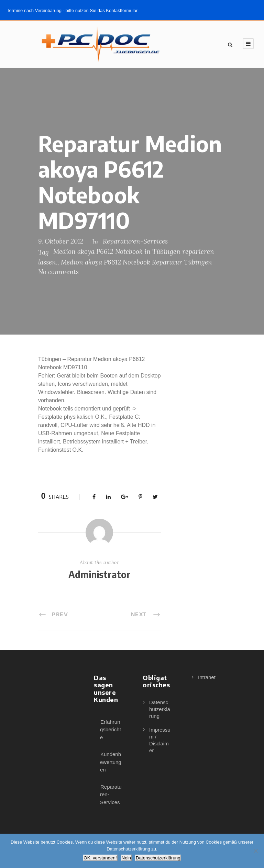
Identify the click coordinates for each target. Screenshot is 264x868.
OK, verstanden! (100, 858)
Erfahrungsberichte (111, 730)
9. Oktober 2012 (61, 241)
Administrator (100, 574)
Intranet (207, 677)
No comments (58, 272)
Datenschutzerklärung (160, 709)
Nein (126, 858)
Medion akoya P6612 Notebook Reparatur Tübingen (136, 262)
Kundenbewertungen (111, 762)
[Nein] (255, 851)
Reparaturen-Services (135, 241)
